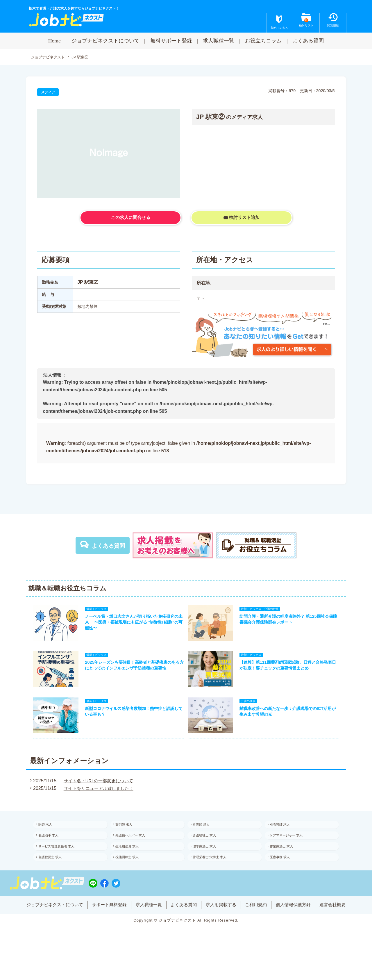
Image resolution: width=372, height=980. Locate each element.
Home (54, 41)
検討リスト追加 (244, 218)
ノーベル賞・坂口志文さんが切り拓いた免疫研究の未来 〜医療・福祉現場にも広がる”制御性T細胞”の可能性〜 (132, 625)
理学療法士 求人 (209, 862)
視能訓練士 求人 (132, 875)
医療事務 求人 (284, 875)
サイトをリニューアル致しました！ (98, 800)
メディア (49, 93)
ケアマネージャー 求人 (291, 849)
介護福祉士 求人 (209, 849)
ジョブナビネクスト (49, 58)
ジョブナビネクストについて (105, 41)
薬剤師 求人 (128, 837)
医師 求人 (49, 837)
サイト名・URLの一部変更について (98, 792)
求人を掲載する (223, 928)
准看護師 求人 (284, 837)
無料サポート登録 (171, 41)
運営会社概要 (343, 928)
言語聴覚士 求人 (54, 875)
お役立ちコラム (263, 41)
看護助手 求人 (53, 849)
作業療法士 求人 (286, 862)
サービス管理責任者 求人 (61, 862)
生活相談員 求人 (132, 862)
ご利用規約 (261, 928)
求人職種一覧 (219, 41)
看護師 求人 (205, 837)
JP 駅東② (84, 57)
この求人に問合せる (130, 218)
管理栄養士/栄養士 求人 (215, 875)
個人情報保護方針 (301, 928)
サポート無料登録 (104, 928)
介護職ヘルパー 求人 (135, 849)
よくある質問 (308, 41)
